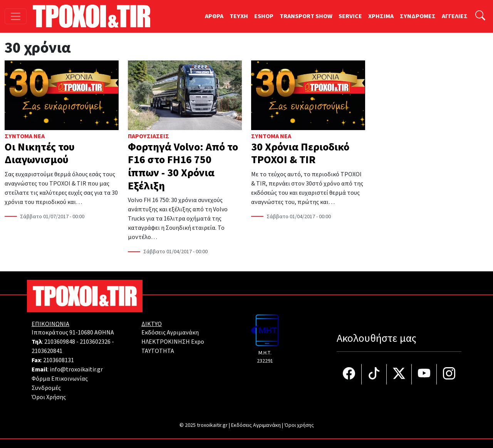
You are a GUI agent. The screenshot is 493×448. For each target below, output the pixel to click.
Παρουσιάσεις (148, 136)
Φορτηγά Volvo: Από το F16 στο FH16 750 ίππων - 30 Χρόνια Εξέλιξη (183, 166)
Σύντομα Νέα (25, 136)
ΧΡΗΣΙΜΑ (381, 16)
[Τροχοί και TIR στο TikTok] (374, 374)
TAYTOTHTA (158, 351)
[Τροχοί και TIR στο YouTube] (424, 374)
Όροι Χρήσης (49, 397)
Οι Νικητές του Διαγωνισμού (40, 154)
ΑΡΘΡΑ (214, 16)
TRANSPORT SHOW (306, 16)
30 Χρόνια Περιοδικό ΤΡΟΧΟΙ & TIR (300, 154)
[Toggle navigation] (16, 16)
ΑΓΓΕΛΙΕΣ (455, 16)
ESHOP (264, 16)
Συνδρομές (46, 388)
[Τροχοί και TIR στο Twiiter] (399, 374)
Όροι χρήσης (299, 425)
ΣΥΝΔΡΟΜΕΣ (418, 16)
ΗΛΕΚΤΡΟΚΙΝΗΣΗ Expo (173, 342)
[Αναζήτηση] (480, 16)
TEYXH (239, 16)
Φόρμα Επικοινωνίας (60, 379)
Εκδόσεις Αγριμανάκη (170, 333)
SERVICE (350, 16)
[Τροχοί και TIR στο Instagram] (449, 374)
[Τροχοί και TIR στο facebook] (349, 374)
